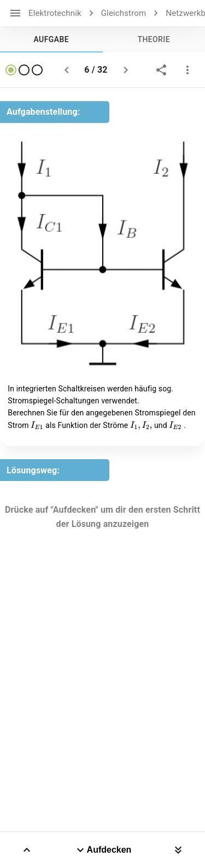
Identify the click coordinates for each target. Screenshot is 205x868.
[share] (161, 70)
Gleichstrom (124, 13)
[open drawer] (15, 13)
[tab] (51, 39)
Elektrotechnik (55, 13)
